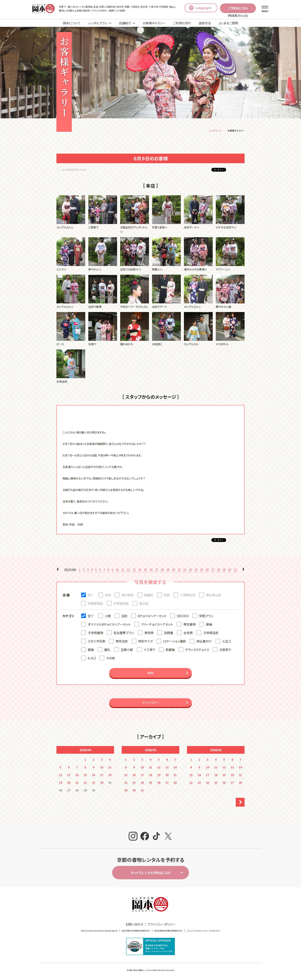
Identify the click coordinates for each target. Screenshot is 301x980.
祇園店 (149, 595)
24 (196, 570)
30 (230, 570)
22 (185, 570)
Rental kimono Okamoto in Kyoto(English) (99, 931)
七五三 (227, 642)
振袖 (209, 625)
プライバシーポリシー (161, 925)
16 (151, 570)
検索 (150, 673)
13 (134, 570)
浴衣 (124, 616)
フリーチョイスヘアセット (157, 625)
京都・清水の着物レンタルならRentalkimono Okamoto (151, 971)
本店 (108, 595)
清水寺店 (127, 595)
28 (218, 570)
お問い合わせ (134, 925)
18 (162, 570)
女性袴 (188, 633)
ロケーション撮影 (175, 642)
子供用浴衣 (211, 633)
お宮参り (225, 650)
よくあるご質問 (228, 23)
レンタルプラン (98, 23)
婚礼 (107, 650)
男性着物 (189, 625)
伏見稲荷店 (121, 604)
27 (213, 570)
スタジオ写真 (96, 642)
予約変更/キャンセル (238, 15)
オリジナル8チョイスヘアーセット (109, 625)
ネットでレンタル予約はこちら (150, 873)
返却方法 (205, 23)
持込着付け (204, 642)
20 (174, 570)
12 (128, 570)
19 (168, 570)
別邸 (167, 595)
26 (207, 570)
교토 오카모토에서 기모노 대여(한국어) (203, 931)
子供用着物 (95, 633)
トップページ (215, 131)
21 (179, 570)
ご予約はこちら (238, 8)
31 (235, 570)
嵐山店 (144, 604)
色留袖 (170, 650)
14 (140, 570)
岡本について (72, 23)
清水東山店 (213, 595)
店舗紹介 (125, 23)
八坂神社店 (188, 595)
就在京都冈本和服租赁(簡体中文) (136, 931)
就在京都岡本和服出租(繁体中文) (168, 931)
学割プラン (206, 616)
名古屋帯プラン (124, 633)
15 (145, 570)
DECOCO (183, 616)
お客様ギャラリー (154, 23)
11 (123, 570)
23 (190, 570)
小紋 (108, 616)
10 (117, 570)
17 (157, 570)
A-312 (92, 659)
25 (202, 570)
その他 (110, 659)
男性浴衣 (122, 642)
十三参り (149, 650)
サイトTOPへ (150, 703)
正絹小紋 (127, 650)
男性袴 (149, 633)
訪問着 (169, 633)
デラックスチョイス (197, 650)
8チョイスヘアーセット (152, 616)
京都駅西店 (95, 604)
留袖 (91, 650)
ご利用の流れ (182, 23)
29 (224, 570)
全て (91, 595)
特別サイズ (146, 642)
